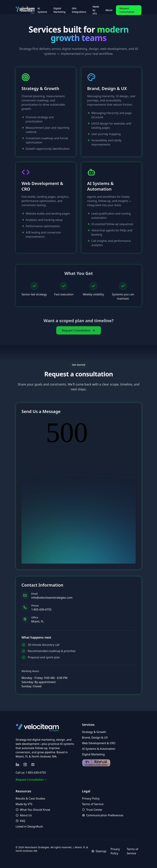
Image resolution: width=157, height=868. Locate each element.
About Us (24, 815)
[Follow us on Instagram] (25, 764)
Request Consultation (129, 10)
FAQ (20, 821)
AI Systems (42, 10)
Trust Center (92, 810)
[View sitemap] (33, 764)
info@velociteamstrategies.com (52, 600)
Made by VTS (96, 10)
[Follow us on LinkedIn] (17, 764)
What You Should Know (33, 810)
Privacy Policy (91, 798)
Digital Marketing (59, 10)
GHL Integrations (79, 10)
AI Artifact (19, 855)
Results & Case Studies (30, 798)
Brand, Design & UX (95, 738)
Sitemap (99, 851)
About (109, 10)
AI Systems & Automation (99, 749)
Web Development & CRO (99, 743)
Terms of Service (93, 804)
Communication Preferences (103, 815)
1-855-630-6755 (41, 612)
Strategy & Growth (94, 732)
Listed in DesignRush (29, 826)
